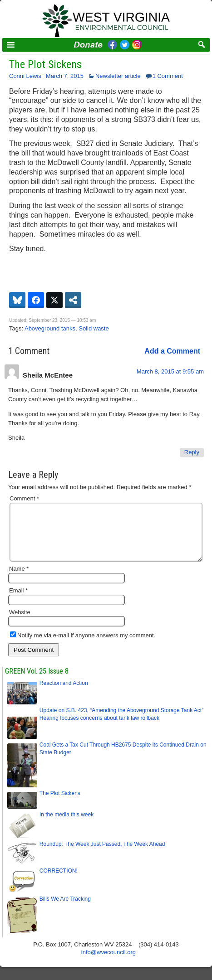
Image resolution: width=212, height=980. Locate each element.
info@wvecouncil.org (108, 963)
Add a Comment (172, 351)
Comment (24, 498)
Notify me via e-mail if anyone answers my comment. (83, 646)
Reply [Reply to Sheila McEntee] (192, 452)
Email (18, 601)
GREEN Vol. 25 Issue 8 (37, 682)
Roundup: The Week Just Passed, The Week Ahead (102, 855)
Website (20, 623)
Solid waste (94, 328)
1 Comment (168, 76)
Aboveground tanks (50, 328)
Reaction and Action (64, 694)
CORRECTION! (59, 882)
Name (19, 580)
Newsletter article (118, 76)
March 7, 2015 (65, 76)
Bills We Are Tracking (65, 910)
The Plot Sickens (45, 64)
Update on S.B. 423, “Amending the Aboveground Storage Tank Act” (121, 721)
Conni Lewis (25, 76)
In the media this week (67, 825)
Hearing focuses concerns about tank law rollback (99, 729)
